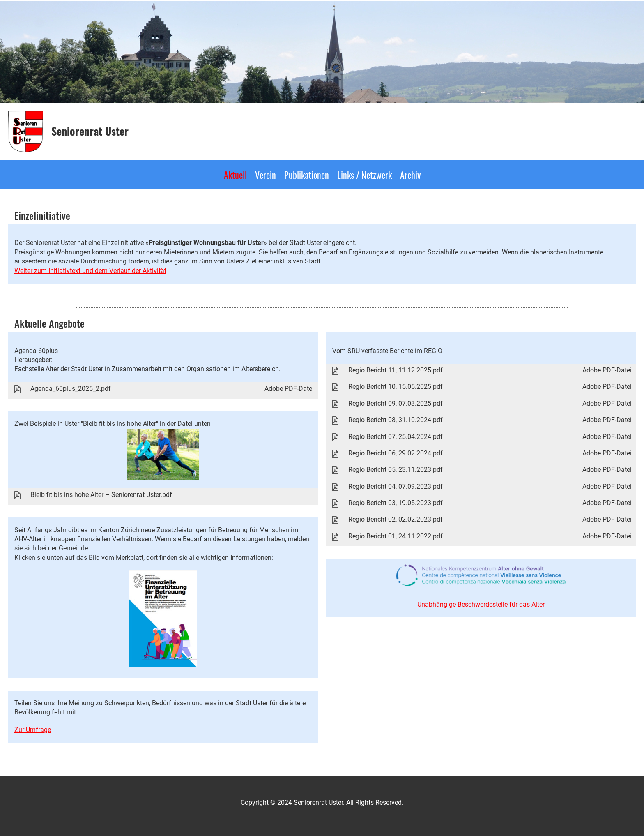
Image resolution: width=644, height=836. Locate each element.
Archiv (410, 175)
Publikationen (307, 175)
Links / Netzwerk (365, 175)
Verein (266, 175)
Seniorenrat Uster (90, 131)
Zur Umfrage (33, 730)
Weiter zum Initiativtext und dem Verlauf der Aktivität (90, 271)
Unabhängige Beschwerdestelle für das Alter (481, 604)
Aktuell (235, 175)
